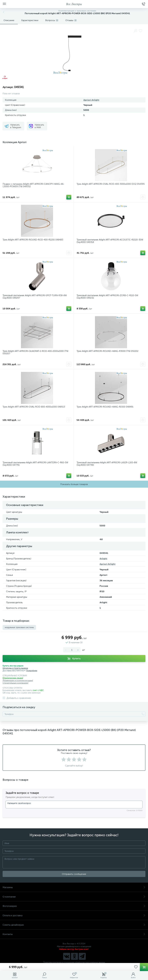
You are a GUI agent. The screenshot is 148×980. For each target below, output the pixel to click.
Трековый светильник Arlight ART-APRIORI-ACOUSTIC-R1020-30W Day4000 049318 (110, 241)
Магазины (74, 887)
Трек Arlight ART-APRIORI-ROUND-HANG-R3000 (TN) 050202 (107, 351)
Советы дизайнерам (74, 925)
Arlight (103, 559)
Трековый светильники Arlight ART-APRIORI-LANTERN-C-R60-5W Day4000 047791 (35, 464)
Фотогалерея (74, 906)
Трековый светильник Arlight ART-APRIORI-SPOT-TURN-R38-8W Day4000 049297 (35, 297)
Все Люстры (74, 4)
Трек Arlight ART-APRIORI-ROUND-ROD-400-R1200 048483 (33, 240)
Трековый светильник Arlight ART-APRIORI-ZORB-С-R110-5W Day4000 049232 (107, 297)
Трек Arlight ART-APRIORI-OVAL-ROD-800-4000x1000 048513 (34, 407)
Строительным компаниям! (15, 683)
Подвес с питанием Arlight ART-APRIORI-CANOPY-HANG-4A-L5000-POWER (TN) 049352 (33, 185)
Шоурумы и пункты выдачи (15, 668)
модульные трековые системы (19, 627)
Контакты (74, 934)
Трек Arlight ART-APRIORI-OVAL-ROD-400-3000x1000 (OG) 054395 (111, 184)
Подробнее (32, 671)
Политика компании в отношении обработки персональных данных (74, 962)
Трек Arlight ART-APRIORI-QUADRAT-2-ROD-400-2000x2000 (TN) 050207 (35, 352)
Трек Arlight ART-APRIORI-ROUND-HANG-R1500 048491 (105, 407)
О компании (74, 897)
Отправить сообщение (74, 874)
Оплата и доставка (74, 915)
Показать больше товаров (74, 484)
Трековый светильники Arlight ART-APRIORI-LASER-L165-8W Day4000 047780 (107, 464)
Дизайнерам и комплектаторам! (18, 680)
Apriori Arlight (91, 100)
